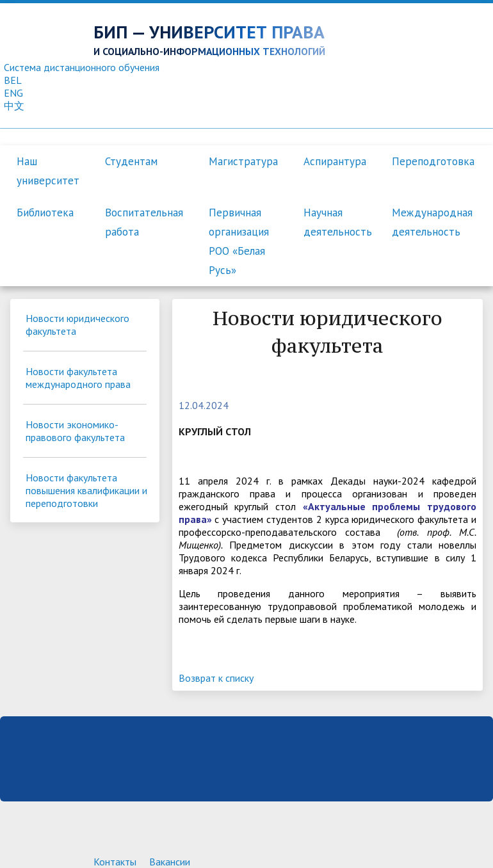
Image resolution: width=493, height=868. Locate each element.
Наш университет (48, 171)
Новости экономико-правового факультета (75, 431)
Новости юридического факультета (77, 325)
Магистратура (243, 161)
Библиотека (45, 213)
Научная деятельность (338, 222)
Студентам (131, 161)
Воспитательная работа (144, 222)
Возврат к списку (216, 678)
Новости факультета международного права (78, 378)
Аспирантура (335, 161)
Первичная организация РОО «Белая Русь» (239, 241)
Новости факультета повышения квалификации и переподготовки (86, 490)
